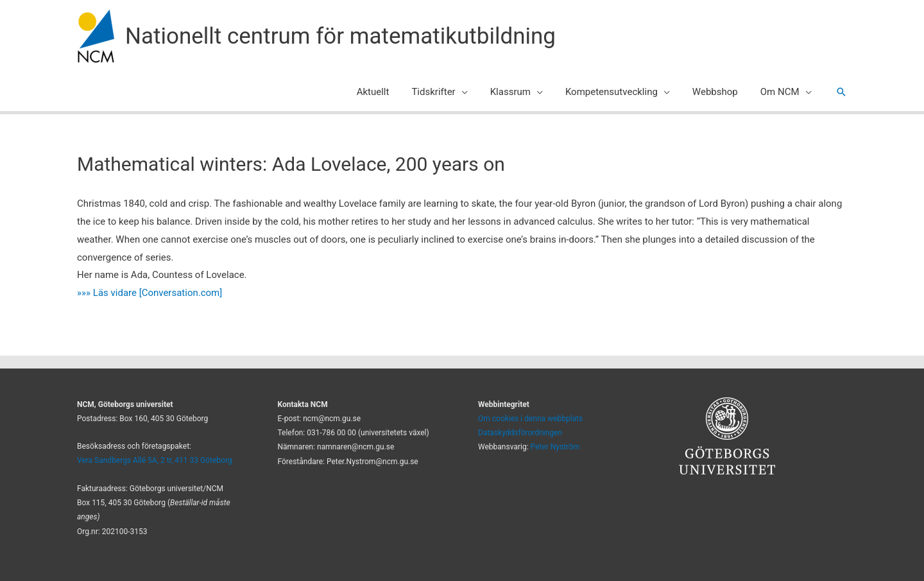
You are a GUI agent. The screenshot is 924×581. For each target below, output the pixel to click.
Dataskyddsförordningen (520, 433)
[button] (841, 92)
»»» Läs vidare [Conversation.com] (150, 293)
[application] (476, 92)
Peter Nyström (555, 447)
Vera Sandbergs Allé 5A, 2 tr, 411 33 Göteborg (155, 460)
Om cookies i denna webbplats (530, 419)
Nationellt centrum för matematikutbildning (340, 36)
